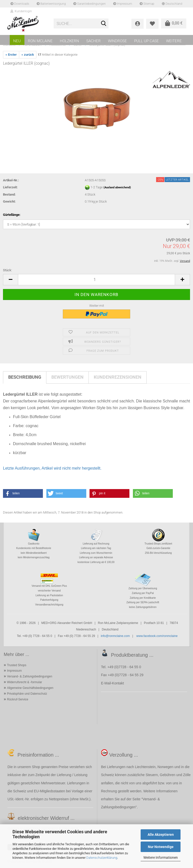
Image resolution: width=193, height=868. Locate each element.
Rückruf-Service (18, 699)
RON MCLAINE (40, 41)
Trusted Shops (17, 665)
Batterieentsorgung (51, 4)
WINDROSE (117, 41)
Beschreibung (25, 377)
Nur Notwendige (161, 847)
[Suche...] (104, 24)
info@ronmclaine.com (115, 636)
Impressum (123, 4)
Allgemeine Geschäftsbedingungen (30, 688)
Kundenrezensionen (118, 377)
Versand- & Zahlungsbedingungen (30, 676)
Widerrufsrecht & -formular (25, 682)
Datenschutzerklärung (102, 858)
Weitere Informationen (161, 858)
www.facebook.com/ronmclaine (157, 636)
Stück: (7, 270)
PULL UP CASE (146, 41)
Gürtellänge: (12, 215)
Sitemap (147, 4)
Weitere (174, 41)
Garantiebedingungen (90, 4)
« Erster (11, 55)
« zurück (28, 55)
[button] (10, 280)
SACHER (94, 41)
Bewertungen (67, 377)
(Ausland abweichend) (117, 187)
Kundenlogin (21, 11)
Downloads (20, 4)
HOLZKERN (69, 41)
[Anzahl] (96, 280)
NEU (17, 41)
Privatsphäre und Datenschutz (27, 694)
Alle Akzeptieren (161, 835)
